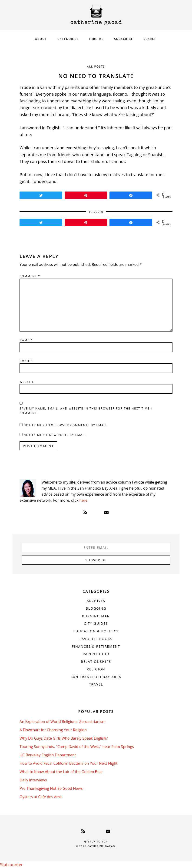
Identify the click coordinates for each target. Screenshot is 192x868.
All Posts (96, 67)
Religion (96, 669)
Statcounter (11, 865)
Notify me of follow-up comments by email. (66, 425)
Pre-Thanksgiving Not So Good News (51, 788)
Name (26, 340)
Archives (96, 601)
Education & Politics (96, 631)
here (83, 500)
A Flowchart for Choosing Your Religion (53, 730)
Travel (96, 684)
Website (27, 382)
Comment (30, 276)
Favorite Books (96, 639)
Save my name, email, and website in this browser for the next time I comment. (86, 411)
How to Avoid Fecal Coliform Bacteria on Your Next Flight (68, 763)
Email (26, 361)
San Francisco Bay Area (96, 677)
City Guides (96, 623)
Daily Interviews (33, 780)
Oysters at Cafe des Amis (41, 797)
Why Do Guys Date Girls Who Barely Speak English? (64, 738)
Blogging (96, 608)
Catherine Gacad (96, 15)
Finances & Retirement (96, 646)
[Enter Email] (96, 547)
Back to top (96, 842)
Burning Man (96, 616)
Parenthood (96, 654)
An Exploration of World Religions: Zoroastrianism (63, 722)
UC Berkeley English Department (48, 755)
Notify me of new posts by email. (55, 435)
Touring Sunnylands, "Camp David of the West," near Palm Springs (77, 747)
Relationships (96, 662)
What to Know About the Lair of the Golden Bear (61, 772)
